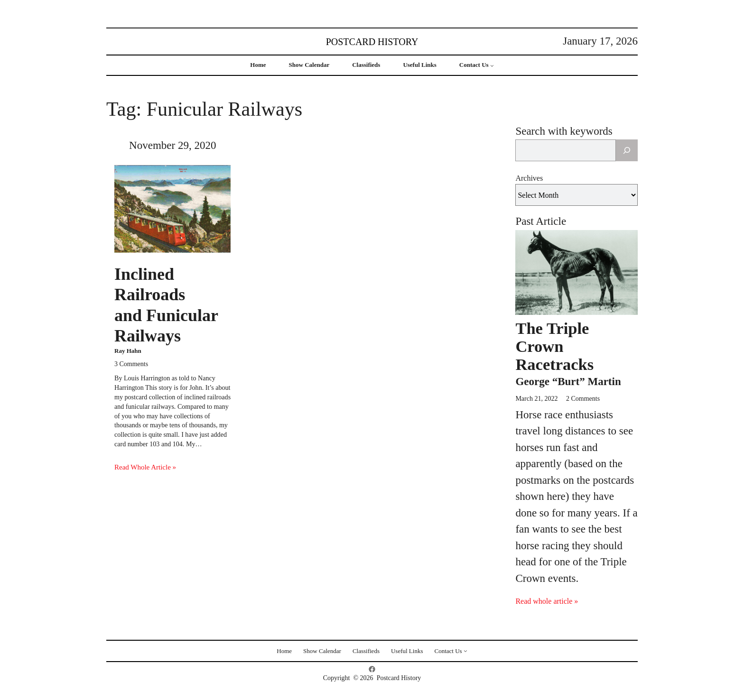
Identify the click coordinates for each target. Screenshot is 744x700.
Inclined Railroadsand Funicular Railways (166, 305)
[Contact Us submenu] (492, 65)
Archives (529, 178)
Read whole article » (547, 601)
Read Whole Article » (145, 467)
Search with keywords (564, 131)
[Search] (627, 150)
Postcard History (372, 42)
